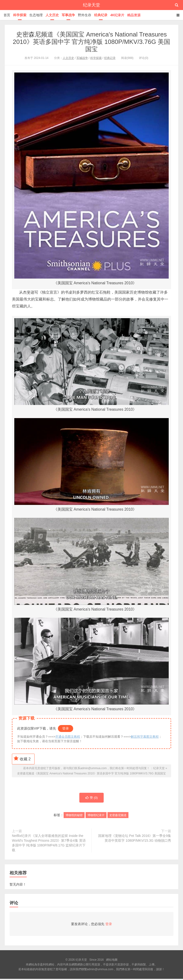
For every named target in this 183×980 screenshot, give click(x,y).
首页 (7, 15)
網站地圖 (112, 961)
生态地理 (36, 15)
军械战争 (82, 58)
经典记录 (110, 58)
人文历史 (52, 15)
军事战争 (68, 15)
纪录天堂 (91, 5)
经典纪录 (101, 15)
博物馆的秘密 (74, 816)
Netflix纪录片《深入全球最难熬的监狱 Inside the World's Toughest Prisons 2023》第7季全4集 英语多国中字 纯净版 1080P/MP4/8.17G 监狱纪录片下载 (49, 844)
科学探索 (20, 15)
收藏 (22, 758)
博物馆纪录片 (96, 816)
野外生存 (85, 15)
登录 (66, 728)
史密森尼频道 (118, 816)
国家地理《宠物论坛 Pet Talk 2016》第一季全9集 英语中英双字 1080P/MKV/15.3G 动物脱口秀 (135, 839)
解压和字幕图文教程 (145, 737)
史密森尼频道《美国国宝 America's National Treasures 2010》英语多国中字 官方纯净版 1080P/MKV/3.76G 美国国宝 (91, 42)
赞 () (91, 799)
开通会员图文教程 (68, 737)
